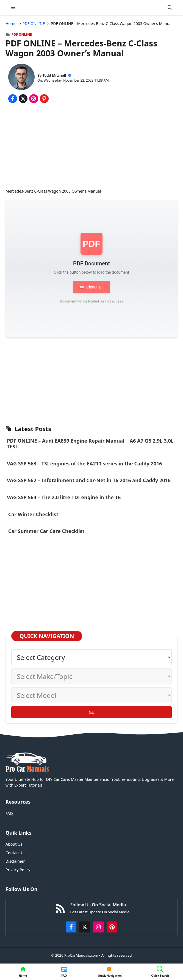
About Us (14, 844)
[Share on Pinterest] (44, 99)
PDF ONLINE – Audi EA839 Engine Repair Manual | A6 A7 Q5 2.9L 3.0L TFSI (90, 444)
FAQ (9, 813)
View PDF (91, 287)
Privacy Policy (18, 870)
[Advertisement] (92, 147)
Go (92, 712)
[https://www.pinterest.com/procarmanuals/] (112, 927)
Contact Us (16, 853)
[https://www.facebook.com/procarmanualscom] (71, 927)
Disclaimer (15, 861)
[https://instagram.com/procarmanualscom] (98, 927)
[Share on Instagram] (34, 99)
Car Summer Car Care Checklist (46, 531)
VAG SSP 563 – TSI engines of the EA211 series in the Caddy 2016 (84, 463)
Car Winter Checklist (33, 514)
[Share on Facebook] (13, 99)
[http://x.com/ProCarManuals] (85, 927)
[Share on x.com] (23, 99)
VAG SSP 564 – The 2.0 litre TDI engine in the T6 (64, 497)
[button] (170, 8)
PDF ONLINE (22, 34)
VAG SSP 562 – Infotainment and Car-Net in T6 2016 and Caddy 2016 (89, 480)
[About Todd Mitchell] (21, 78)
